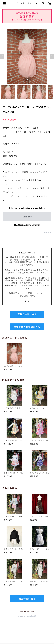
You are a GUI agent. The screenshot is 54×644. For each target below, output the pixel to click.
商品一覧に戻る (27, 599)
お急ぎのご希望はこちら (27, 327)
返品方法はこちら (27, 314)
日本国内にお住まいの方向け (27, 225)
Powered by (27, 616)
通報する (48, 232)
